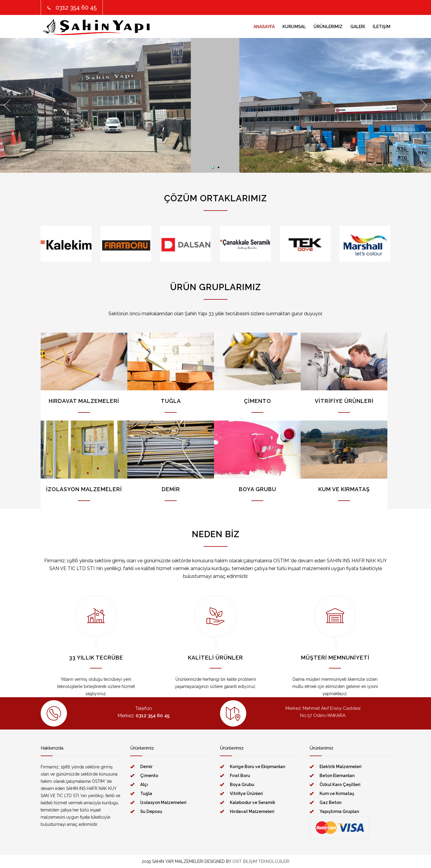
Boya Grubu (242, 785)
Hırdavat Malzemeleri (252, 811)
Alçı (144, 785)
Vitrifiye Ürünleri (246, 794)
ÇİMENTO (257, 401)
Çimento (149, 776)
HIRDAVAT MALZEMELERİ (84, 401)
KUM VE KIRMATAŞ (344, 489)
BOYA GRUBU (257, 489)
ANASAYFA (264, 27)
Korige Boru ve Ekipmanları (258, 767)
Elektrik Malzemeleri (341, 767)
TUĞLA (171, 401)
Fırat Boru (240, 776)
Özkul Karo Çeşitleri (340, 785)
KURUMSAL (294, 27)
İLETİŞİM (382, 27)
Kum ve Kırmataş (337, 794)
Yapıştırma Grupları (339, 811)
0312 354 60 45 (76, 7)
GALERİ (358, 27)
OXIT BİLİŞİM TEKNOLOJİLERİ (261, 861)
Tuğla (146, 794)
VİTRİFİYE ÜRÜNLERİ (344, 401)
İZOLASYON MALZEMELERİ (84, 489)
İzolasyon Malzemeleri (163, 802)
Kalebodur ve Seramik (253, 802)
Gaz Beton (330, 802)
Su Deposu (151, 811)
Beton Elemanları (337, 776)
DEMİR (171, 489)
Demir (146, 767)
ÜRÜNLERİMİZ (328, 27)
